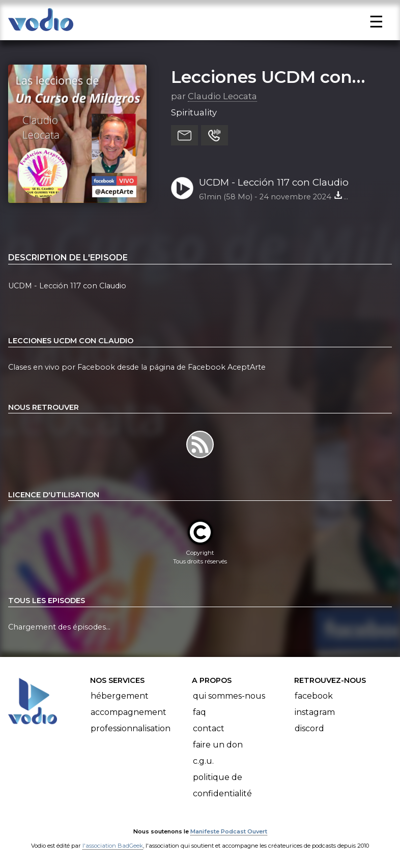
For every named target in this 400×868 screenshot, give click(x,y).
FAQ (199, 712)
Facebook (314, 696)
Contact (209, 728)
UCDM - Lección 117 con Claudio (274, 182)
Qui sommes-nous (229, 696)
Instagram (315, 712)
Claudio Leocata (222, 96)
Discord (309, 728)
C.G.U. (203, 761)
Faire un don (218, 745)
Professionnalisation (131, 728)
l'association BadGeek (113, 846)
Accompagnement (128, 712)
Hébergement (120, 696)
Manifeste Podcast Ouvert (229, 831)
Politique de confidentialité (222, 785)
